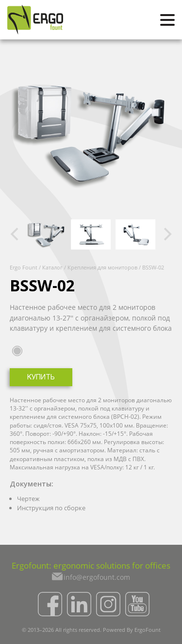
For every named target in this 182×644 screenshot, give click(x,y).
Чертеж (28, 499)
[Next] (166, 234)
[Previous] (16, 234)
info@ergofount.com (97, 577)
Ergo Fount (24, 267)
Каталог (52, 267)
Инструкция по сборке (51, 508)
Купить (41, 378)
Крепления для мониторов (102, 267)
